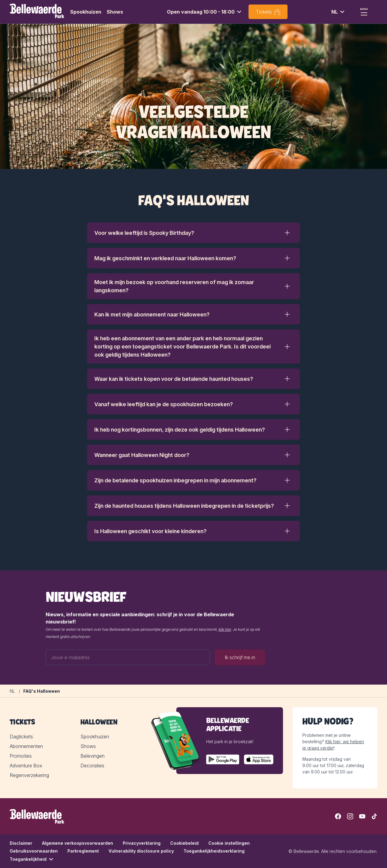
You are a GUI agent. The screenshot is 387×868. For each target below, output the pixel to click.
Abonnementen (26, 746)
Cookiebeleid (184, 843)
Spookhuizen (86, 12)
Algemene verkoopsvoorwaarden (78, 843)
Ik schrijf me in (240, 657)
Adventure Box (26, 766)
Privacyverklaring (142, 843)
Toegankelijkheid (32, 859)
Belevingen (93, 756)
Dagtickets (21, 737)
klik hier (225, 629)
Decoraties (92, 766)
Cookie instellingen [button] (229, 843)
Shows (115, 12)
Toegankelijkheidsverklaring (214, 851)
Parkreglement (83, 851)
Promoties (21, 756)
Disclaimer (21, 843)
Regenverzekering (29, 775)
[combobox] (205, 12)
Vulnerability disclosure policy (141, 851)
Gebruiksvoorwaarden (34, 851)
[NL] (12, 691)
